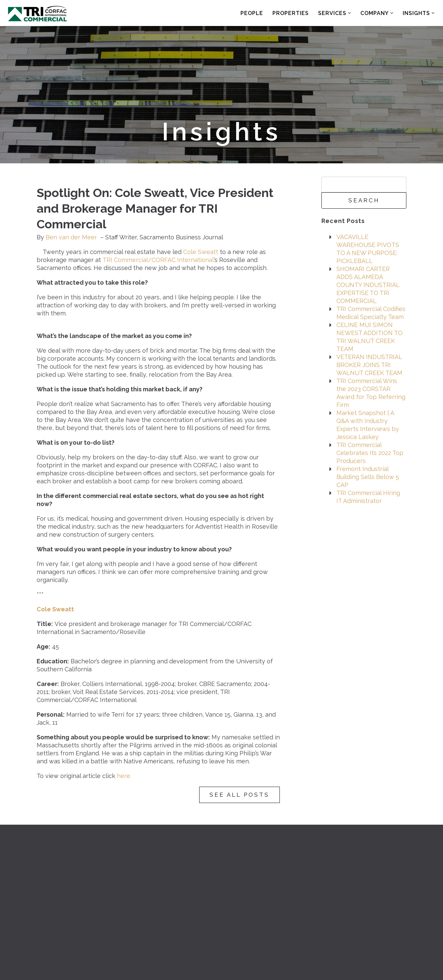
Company (377, 13)
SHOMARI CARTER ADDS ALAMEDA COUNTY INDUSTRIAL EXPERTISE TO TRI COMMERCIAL (368, 285)
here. (124, 776)
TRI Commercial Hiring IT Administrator (368, 497)
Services (335, 13)
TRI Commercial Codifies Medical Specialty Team (371, 313)
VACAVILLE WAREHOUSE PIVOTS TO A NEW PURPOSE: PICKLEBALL (368, 249)
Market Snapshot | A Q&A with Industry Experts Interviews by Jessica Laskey (368, 425)
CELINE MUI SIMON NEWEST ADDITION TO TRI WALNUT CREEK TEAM (370, 337)
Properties (291, 13)
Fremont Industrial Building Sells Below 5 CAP (368, 477)
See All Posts (239, 795)
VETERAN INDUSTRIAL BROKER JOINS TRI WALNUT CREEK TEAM (369, 365)
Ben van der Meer (71, 237)
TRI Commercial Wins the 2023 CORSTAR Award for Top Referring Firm (371, 393)
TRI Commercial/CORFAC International (158, 260)
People (252, 13)
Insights (419, 13)
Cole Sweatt (201, 252)
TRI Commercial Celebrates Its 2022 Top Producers (370, 453)
